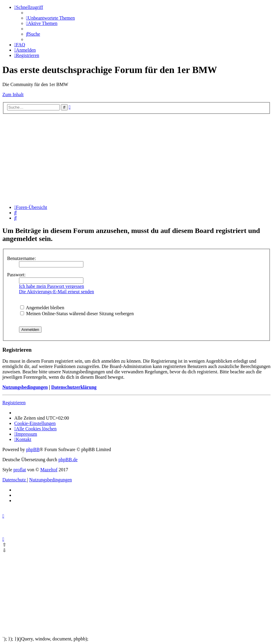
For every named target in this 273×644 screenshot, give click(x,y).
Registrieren (14, 403)
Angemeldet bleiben (42, 308)
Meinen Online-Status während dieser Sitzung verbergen (77, 314)
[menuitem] (50, 18)
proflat (20, 470)
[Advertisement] (136, 158)
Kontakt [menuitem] (23, 439)
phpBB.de (68, 460)
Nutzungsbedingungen (25, 387)
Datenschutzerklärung (74, 387)
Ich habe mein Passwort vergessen (51, 286)
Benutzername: (22, 258)
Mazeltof (49, 470)
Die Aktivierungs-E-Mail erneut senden (57, 292)
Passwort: (16, 275)
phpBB (33, 449)
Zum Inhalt (13, 95)
